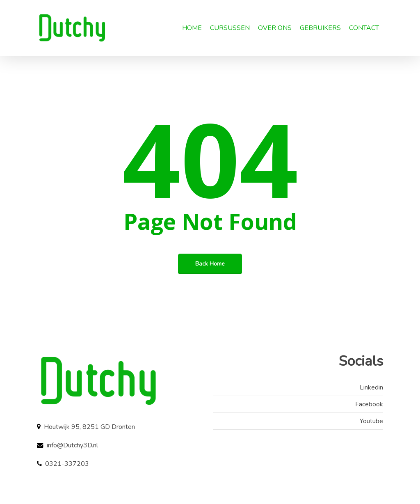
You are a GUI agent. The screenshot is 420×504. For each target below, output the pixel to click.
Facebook (369, 404)
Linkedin (371, 387)
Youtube (371, 421)
